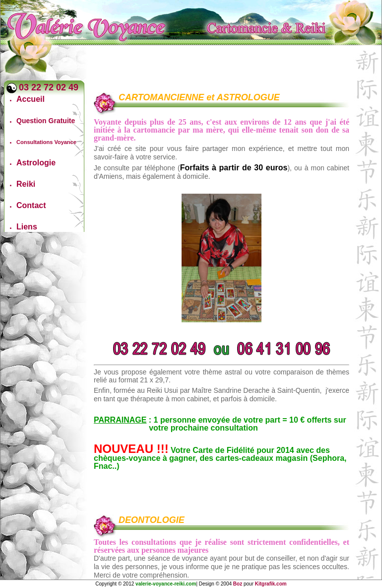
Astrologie (36, 163)
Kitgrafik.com (271, 584)
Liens (27, 227)
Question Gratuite (46, 121)
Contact (31, 205)
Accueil (31, 99)
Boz (238, 584)
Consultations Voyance (46, 142)
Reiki (26, 184)
